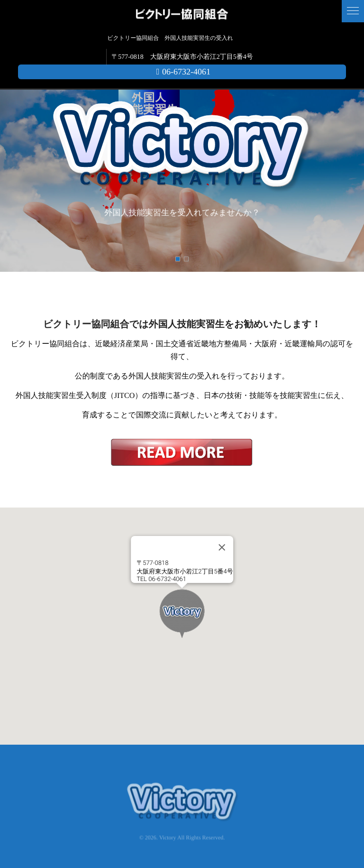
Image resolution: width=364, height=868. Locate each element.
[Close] (222, 547)
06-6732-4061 (182, 72)
